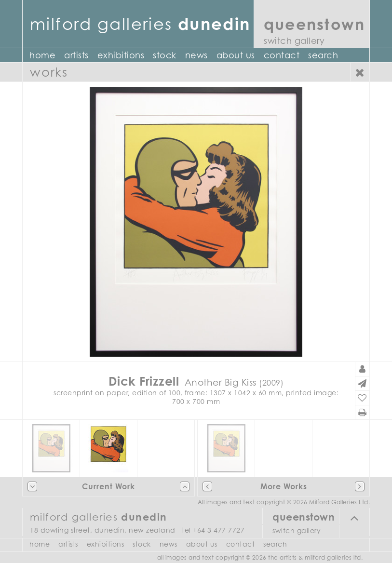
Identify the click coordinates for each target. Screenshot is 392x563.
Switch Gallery (294, 41)
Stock (165, 55)
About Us (236, 55)
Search (323, 55)
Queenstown (314, 24)
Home (42, 55)
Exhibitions (121, 55)
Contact (282, 55)
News (196, 55)
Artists (76, 55)
